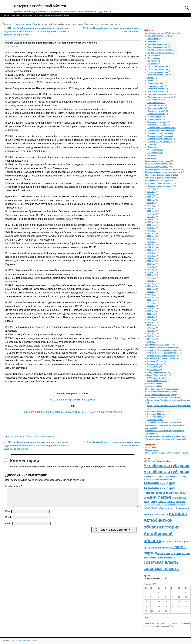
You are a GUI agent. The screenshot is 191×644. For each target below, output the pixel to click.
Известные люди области (27, 24)
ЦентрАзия (149, 623)
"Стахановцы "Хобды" (157, 122)
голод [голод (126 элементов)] (147, 508)
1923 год (151, 222)
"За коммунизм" (154, 55)
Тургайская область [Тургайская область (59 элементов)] (159, 505)
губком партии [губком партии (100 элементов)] (165, 508)
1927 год (151, 244)
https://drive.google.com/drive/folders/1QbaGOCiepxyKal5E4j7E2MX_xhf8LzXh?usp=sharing (73, 412)
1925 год (151, 233)
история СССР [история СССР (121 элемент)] (170, 541)
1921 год (151, 211)
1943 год (151, 333)
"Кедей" (151, 78)
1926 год (151, 239)
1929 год (151, 256)
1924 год (151, 228)
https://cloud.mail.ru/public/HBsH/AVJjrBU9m (73, 400)
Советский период (155, 417)
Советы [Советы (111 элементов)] (162, 501)
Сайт (8, 527)
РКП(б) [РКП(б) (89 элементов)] (147, 502)
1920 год (151, 206)
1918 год (151, 194)
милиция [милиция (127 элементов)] (156, 547)
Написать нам (27, 15)
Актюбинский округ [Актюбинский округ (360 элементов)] (159, 483)
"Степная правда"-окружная (160, 139)
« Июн (146, 617)
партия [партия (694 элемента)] (179, 547)
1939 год (151, 311)
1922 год (151, 217)
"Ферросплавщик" (155, 150)
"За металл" (153, 61)
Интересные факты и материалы (160, 175)
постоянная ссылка (46, 436)
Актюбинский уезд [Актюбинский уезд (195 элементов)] (156, 493)
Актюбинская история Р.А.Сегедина (161, 33)
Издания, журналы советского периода (163, 169)
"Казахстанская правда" (158, 72)
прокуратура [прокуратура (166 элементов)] (165, 553)
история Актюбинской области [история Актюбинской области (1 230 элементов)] (165, 520)
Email (8, 521)
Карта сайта (15, 15)
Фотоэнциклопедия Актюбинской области (164, 436)
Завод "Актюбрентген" (157, 372)
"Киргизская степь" (156, 83)
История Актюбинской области (40, 6)
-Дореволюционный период (160, 183)
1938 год (151, 306)
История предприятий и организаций (162, 347)
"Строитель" (153, 144)
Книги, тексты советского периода (161, 392)
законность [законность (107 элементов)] (150, 514)
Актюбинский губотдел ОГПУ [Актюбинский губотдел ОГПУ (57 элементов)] (155, 476)
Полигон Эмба (153, 383)
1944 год (151, 339)
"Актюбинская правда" (157, 44)
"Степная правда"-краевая (159, 133)
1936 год (151, 295)
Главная (6, 15)
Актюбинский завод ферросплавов (163, 350)
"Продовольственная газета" (160, 94)
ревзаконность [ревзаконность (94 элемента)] (151, 557)
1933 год (151, 278)
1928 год (151, 250)
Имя (8, 515)
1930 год (151, 261)
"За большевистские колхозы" (161, 50)
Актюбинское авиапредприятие (161, 356)
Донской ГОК (153, 367)
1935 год (151, 289)
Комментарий (14, 486)
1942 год (151, 328)
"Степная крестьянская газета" (161, 128)
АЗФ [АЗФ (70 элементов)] (146, 461)
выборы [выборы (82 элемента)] (172, 505)
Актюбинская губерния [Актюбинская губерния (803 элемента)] (166, 466)
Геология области (155, 361)
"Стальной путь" (155, 117)
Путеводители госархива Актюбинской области (52, 15)
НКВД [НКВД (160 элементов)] (175, 498)
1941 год (151, 322)
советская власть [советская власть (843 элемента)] (161, 562)
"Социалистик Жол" (156, 106)
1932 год (151, 272)
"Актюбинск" (153, 39)
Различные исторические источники (162, 397)
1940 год (151, 317)
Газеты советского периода (158, 36)
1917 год (151, 189)
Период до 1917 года (156, 411)
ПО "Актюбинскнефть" (157, 378)
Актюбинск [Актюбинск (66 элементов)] (157, 461)
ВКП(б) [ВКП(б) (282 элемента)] (155, 497)
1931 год (151, 267)
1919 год (151, 200)
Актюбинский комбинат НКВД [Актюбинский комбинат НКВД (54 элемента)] (160, 479)
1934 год (151, 283)
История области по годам (157, 180)
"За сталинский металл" (158, 66)
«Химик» (151, 155)
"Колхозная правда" (156, 89)
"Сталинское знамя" (156, 111)
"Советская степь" (155, 100)
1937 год (151, 300)
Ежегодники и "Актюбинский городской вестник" (169, 400)
